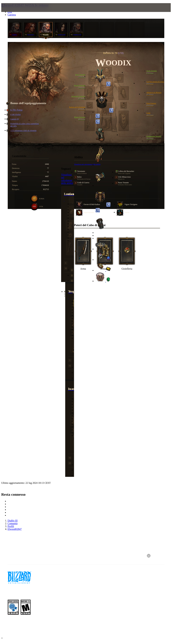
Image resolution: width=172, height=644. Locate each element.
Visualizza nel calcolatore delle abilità (67, 179)
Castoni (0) (13, 119)
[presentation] (13, 11)
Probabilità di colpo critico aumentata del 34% (23, 125)
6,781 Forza (15, 110)
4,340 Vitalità (14, 115)
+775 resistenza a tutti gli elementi (22, 131)
